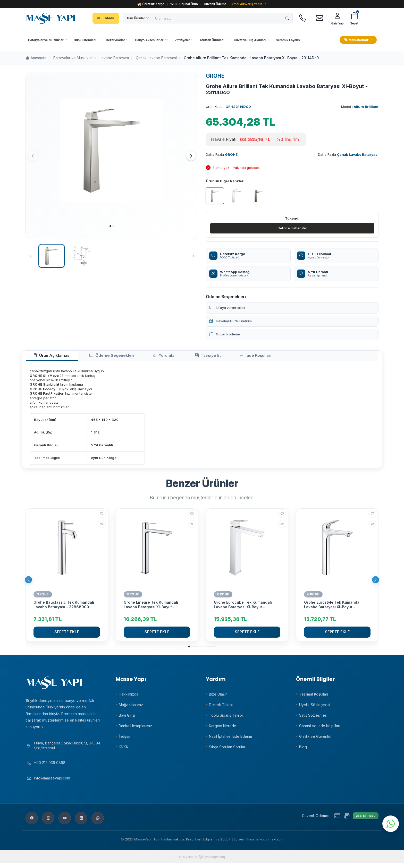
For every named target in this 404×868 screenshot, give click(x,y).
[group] (112, 151)
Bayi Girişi (127, 717)
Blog (303, 749)
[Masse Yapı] (51, 18)
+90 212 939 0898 (50, 767)
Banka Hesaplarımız (135, 728)
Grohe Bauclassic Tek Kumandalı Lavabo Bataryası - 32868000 (64, 607)
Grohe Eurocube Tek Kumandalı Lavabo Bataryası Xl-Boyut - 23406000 (243, 607)
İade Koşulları (214, 357)
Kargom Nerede (223, 728)
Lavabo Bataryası (114, 58)
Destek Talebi (221, 707)
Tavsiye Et (175, 357)
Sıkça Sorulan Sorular (227, 749)
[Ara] (287, 18)
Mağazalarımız (131, 707)
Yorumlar (141, 357)
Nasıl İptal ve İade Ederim (230, 738)
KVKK (124, 749)
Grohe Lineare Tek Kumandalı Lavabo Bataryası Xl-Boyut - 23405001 (151, 607)
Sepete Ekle (67, 634)
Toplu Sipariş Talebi (226, 717)
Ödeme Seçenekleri (97, 357)
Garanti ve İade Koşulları (320, 728)
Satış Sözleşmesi (313, 717)
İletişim (124, 738)
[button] (110, 226)
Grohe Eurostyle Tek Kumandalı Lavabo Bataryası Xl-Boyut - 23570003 (333, 607)
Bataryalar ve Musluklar (73, 58)
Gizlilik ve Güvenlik (315, 738)
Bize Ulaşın (218, 696)
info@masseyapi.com (52, 783)
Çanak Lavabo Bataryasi (156, 58)
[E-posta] (320, 18)
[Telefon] (303, 18)
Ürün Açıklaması (47, 357)
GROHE (215, 76)
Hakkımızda (129, 696)
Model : (360, 107)
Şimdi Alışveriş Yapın (249, 4)
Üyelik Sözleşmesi (315, 707)
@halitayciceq (212, 862)
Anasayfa (36, 58)
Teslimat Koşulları (314, 696)
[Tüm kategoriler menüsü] (106, 18)
